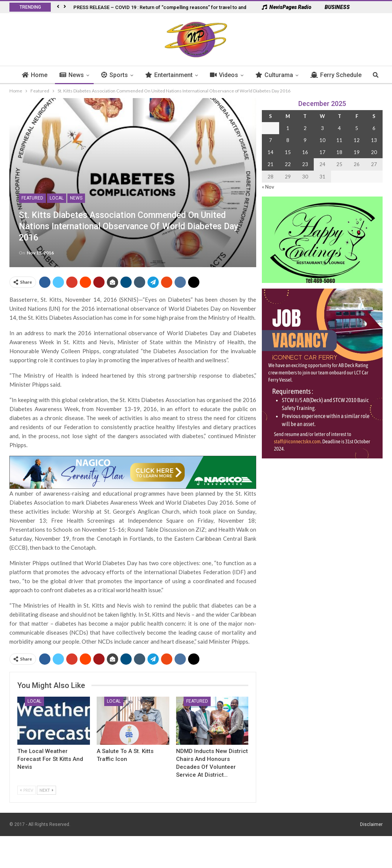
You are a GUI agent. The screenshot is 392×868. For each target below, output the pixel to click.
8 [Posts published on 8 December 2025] (288, 140)
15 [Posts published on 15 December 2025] (288, 152)
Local (57, 198)
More (333, 75)
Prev (27, 790)
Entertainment (184, 75)
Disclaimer (371, 824)
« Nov (268, 187)
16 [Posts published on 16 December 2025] (305, 152)
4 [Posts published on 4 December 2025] (339, 128)
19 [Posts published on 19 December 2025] (357, 152)
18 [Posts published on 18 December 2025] (339, 152)
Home (50, 75)
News (87, 75)
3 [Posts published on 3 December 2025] (322, 128)
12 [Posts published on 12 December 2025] (357, 140)
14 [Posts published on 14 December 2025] (270, 152)
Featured (32, 198)
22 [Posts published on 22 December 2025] (288, 164)
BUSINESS (334, 7)
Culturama (290, 75)
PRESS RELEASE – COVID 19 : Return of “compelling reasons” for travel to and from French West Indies (188, 7)
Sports (130, 75)
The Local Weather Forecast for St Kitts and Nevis (50, 759)
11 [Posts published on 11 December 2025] (339, 140)
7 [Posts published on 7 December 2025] (270, 140)
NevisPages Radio (287, 7)
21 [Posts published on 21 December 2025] (270, 164)
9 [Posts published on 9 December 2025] (305, 140)
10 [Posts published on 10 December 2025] (322, 140)
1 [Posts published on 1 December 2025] (288, 128)
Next (46, 790)
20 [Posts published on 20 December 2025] (374, 152)
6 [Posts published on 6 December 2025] (374, 128)
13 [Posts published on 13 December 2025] (374, 140)
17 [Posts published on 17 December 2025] (322, 152)
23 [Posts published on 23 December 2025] (305, 164)
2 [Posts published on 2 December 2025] (305, 128)
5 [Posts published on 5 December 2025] (357, 128)
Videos (239, 75)
